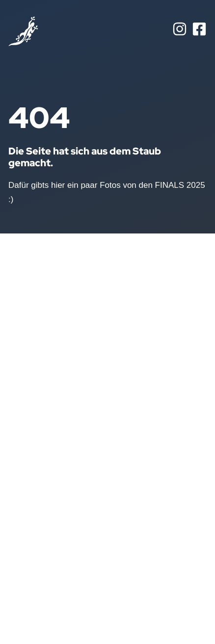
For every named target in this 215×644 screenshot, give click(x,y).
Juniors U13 (86, 484)
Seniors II (82, 437)
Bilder (19, 484)
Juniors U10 (87, 500)
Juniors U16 (86, 468)
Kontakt (22, 515)
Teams (21, 468)
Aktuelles (25, 453)
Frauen (78, 453)
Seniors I (81, 421)
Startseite (27, 437)
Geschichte (29, 500)
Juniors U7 (85, 515)
